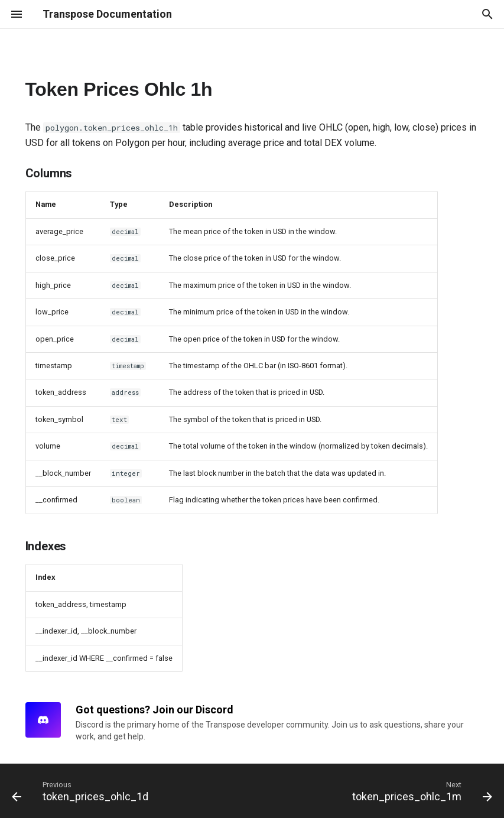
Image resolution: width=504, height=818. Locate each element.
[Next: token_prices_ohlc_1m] (420, 791)
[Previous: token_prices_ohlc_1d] (82, 791)
